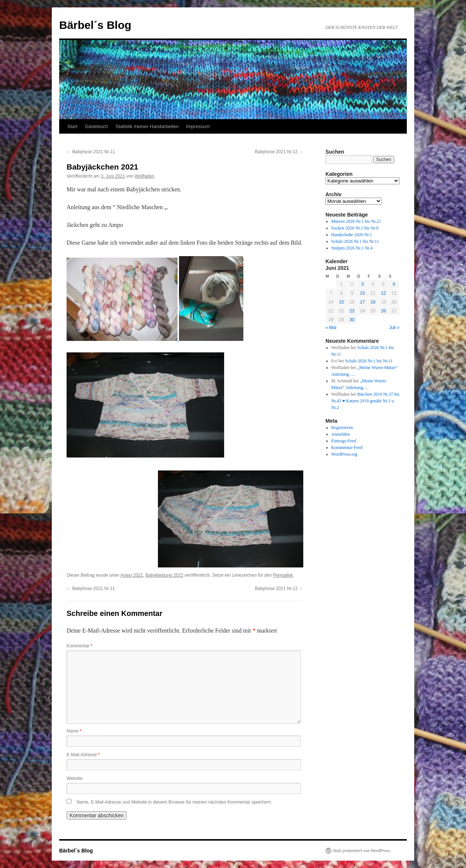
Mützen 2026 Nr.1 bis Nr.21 (356, 221)
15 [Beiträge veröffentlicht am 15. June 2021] (341, 302)
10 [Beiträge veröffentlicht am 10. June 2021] (362, 293)
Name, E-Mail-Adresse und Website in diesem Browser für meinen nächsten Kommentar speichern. (174, 802)
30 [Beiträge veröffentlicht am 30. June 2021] (352, 320)
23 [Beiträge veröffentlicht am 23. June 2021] (352, 311)
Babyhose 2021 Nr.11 (91, 152)
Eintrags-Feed (344, 441)
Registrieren (342, 428)
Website (75, 778)
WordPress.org (344, 454)
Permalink (283, 575)
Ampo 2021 (131, 575)
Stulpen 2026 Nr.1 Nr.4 (352, 248)
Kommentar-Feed (347, 448)
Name (74, 731)
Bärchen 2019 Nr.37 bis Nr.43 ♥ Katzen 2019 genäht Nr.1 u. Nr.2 (365, 401)
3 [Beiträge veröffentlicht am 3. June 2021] (363, 284)
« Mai (331, 328)
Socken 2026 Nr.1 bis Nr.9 (355, 228)
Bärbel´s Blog (95, 25)
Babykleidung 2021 (164, 575)
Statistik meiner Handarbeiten (147, 126)
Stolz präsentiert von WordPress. (362, 851)
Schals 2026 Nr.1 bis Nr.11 (355, 241)
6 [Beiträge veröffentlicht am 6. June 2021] (394, 284)
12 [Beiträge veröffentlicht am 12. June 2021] (383, 293)
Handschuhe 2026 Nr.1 (352, 235)
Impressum (198, 126)
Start (72, 126)
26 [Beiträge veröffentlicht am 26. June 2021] (383, 311)
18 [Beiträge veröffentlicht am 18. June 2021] (373, 302)
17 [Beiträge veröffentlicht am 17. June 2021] (362, 302)
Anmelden (341, 434)
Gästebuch (96, 126)
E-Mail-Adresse (83, 755)
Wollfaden (144, 176)
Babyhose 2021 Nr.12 (279, 152)
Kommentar (80, 646)
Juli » (394, 328)
